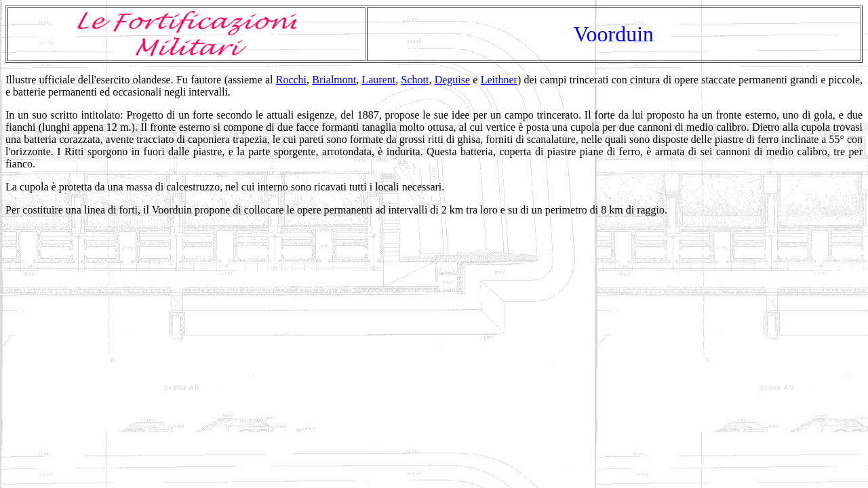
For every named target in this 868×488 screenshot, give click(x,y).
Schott (415, 80)
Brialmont (334, 80)
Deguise (452, 80)
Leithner (499, 80)
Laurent (378, 80)
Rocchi (291, 80)
